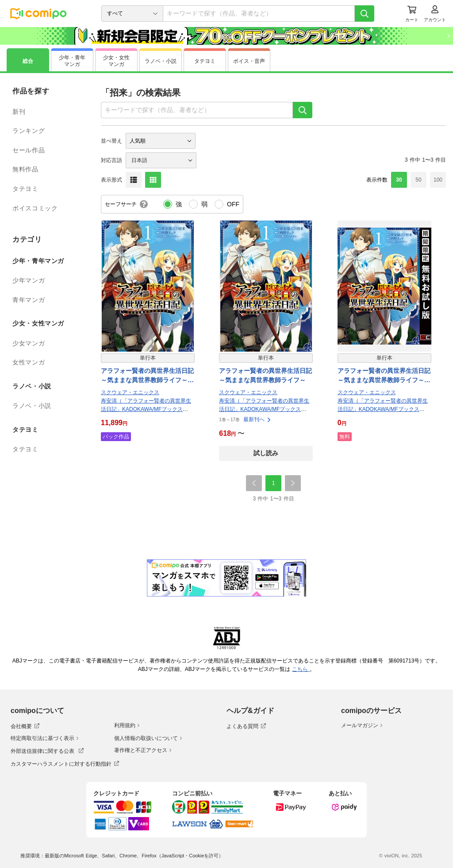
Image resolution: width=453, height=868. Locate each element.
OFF (233, 204)
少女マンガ (29, 343)
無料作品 (25, 169)
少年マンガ (29, 280)
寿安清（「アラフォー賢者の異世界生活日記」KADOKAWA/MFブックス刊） (146, 409)
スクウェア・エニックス (130, 392)
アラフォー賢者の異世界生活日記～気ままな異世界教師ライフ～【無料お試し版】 (384, 376)
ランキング (29, 131)
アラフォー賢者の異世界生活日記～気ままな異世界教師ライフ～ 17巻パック (147, 376)
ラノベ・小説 (32, 406)
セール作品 (29, 150)
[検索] (365, 14)
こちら (301, 669)
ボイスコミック (35, 208)
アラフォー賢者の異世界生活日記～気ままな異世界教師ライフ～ (265, 375)
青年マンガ (29, 300)
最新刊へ (257, 419)
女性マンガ (29, 362)
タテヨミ (25, 189)
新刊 (19, 112)
